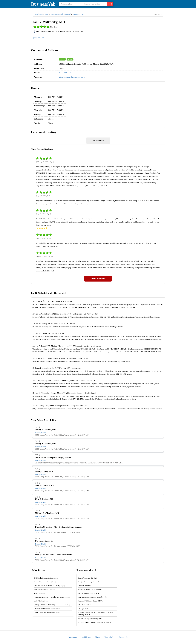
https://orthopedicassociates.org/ (72, 77)
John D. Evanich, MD (45, 485)
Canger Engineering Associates (89, 582)
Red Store (40, 593)
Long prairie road (78, 14)
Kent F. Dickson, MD (44, 499)
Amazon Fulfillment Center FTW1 (90, 601)
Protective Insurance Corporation (90, 589)
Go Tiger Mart (83, 609)
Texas (47, 14)
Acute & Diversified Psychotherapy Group (52, 597)
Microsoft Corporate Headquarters (90, 618)
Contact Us (124, 637)
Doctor (62, 59)
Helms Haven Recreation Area (47, 612)
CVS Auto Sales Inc (85, 605)
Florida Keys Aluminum (45, 582)
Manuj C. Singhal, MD (45, 471)
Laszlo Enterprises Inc (47, 609)
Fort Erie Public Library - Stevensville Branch (94, 622)
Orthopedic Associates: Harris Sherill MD (53, 555)
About (97, 637)
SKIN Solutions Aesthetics (46, 578)
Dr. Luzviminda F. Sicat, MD (88, 593)
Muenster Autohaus (44, 589)
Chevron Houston (84, 586)
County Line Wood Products (52, 605)
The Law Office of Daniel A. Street (49, 586)
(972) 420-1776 (39, 38)
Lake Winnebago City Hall (88, 578)
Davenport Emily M (44, 541)
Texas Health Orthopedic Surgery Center (53, 457)
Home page (72, 637)
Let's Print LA (41, 601)
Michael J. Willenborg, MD (47, 513)
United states (39, 14)
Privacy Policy (110, 637)
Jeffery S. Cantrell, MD (45, 430)
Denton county (55, 14)
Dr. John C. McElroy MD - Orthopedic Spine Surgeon (59, 527)
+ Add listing (86, 637)
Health (70, 59)
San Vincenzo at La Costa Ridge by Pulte (93, 597)
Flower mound (66, 14)
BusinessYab (43, 4)
